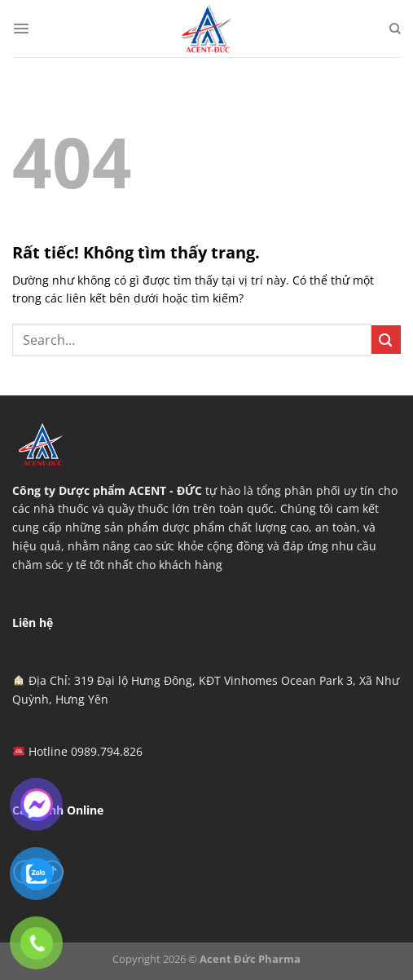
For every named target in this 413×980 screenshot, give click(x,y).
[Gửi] (386, 340)
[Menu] (21, 29)
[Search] (395, 29)
